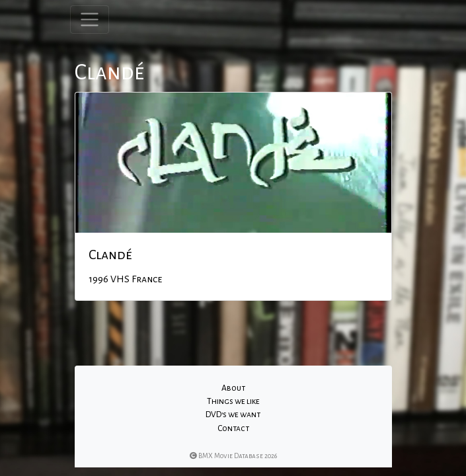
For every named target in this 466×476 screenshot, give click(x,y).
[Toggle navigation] (90, 20)
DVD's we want (233, 415)
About (233, 388)
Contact (233, 428)
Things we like (233, 401)
